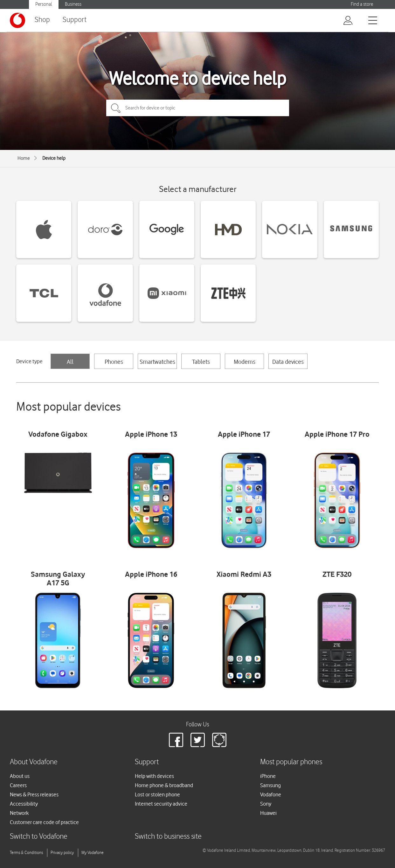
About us (20, 776)
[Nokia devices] (290, 229)
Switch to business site (168, 837)
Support (75, 20)
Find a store (362, 4)
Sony (266, 804)
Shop (42, 20)
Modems (245, 362)
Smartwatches (157, 362)
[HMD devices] (228, 229)
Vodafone (271, 794)
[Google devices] (167, 229)
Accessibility (24, 804)
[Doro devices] (105, 229)
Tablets (201, 362)
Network (19, 813)
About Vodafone (34, 762)
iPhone (268, 776)
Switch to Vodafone (39, 837)
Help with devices (154, 776)
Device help (54, 158)
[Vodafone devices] (105, 293)
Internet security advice (161, 804)
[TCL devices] (44, 293)
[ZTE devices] (228, 293)
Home (24, 158)
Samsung (270, 785)
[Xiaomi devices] (167, 293)
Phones (114, 362)
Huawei (268, 813)
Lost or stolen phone (157, 794)
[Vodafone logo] (17, 20)
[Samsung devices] (351, 229)
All (70, 362)
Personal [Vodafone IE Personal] (44, 4)
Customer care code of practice (44, 822)
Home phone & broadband (164, 785)
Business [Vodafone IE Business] (73, 4)
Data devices (288, 362)
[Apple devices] (44, 229)
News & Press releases (34, 794)
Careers (18, 785)
